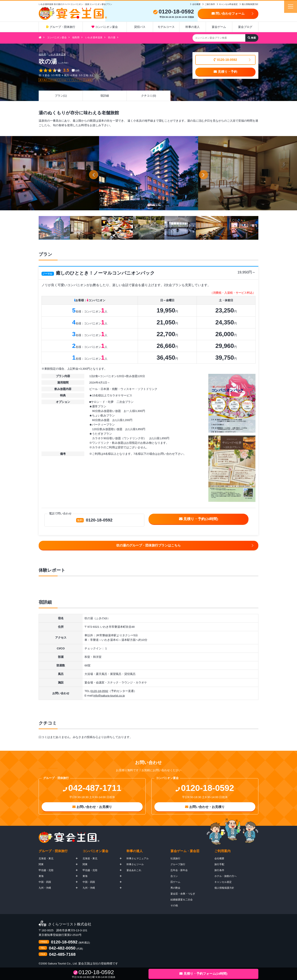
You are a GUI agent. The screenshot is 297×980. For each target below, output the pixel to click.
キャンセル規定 (223, 882)
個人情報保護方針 (250, 4)
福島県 (76, 37)
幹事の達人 (193, 27)
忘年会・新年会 (179, 870)
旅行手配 (219, 864)
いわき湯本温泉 (94, 37)
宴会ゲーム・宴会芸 (185, 851)
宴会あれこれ (134, 870)
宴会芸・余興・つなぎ (183, 894)
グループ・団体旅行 (61, 27)
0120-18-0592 (225, 60)
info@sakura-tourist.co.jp (109, 695)
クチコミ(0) (148, 96)
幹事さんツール (135, 864)
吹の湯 (112, 37)
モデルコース (166, 27)
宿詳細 (105, 96)
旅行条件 (219, 870)
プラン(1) (61, 96)
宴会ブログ (245, 27)
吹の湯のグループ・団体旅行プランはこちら (148, 545)
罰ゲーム (175, 882)
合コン (174, 876)
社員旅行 (175, 858)
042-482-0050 (62, 948)
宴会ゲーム (219, 27)
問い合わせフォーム (228, 14)
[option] (149, 173)
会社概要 (196, 4)
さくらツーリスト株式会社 (70, 924)
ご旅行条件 (210, 4)
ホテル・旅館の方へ (225, 876)
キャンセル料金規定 (228, 4)
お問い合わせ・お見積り (92, 807)
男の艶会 (175, 888)
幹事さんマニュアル (138, 858)
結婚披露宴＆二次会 (182, 900)
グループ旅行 (178, 864)
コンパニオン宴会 (105, 27)
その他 (174, 905)
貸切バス (140, 27)
